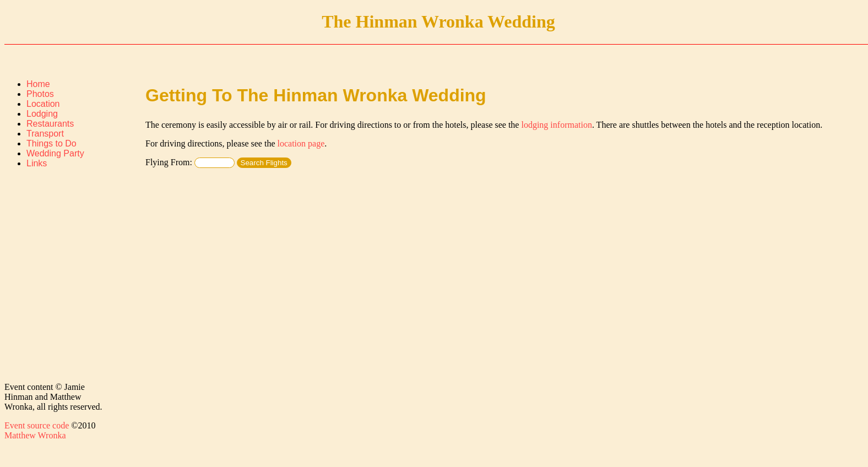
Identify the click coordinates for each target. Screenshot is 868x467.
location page (301, 143)
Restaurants (50, 124)
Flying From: (190, 162)
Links (37, 163)
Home (38, 84)
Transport (45, 134)
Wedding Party (55, 153)
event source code (37, 425)
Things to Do (51, 143)
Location (43, 104)
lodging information (556, 125)
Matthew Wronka (35, 435)
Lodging (42, 114)
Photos (40, 94)
